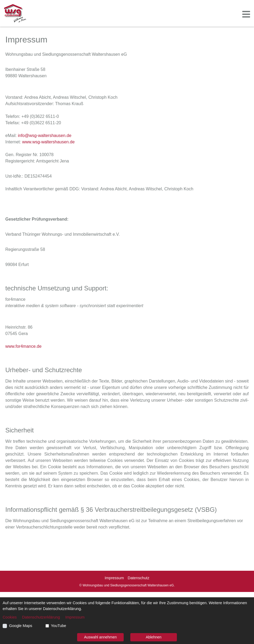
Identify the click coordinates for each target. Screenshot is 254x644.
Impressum (114, 578)
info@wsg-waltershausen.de (45, 136)
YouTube (59, 626)
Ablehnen (154, 637)
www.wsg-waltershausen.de (48, 142)
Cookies (10, 617)
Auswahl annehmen (100, 637)
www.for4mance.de (23, 346)
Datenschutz (138, 578)
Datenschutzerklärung (41, 617)
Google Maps (21, 626)
